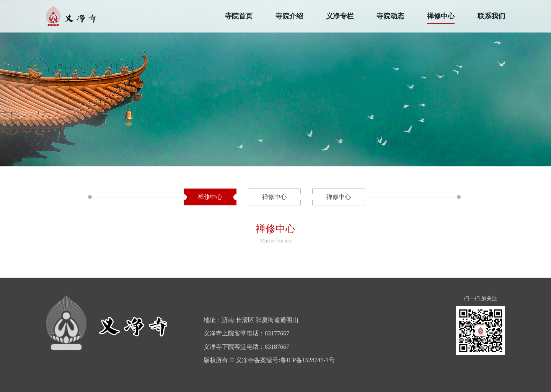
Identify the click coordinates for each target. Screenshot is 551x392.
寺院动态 (390, 16)
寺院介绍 (289, 16)
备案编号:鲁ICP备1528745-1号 (294, 360)
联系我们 (491, 16)
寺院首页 (239, 16)
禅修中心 (441, 16)
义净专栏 (340, 16)
